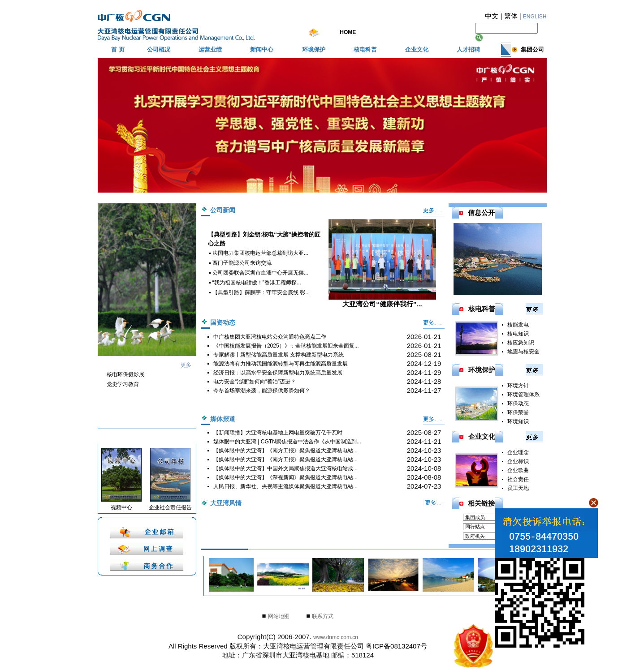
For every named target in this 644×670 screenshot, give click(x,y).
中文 (492, 16)
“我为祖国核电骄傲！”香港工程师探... (257, 283)
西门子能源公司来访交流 (242, 263)
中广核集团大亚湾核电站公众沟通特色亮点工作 (270, 337)
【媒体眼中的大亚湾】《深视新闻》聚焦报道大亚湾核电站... (285, 477)
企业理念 (518, 452)
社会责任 (518, 479)
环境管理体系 (523, 395)
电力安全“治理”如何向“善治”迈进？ (255, 382)
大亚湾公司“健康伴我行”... (382, 263)
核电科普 (365, 49)
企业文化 (417, 49)
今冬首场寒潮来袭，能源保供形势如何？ (262, 391)
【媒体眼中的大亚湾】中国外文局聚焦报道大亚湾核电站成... (285, 468)
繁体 (511, 16)
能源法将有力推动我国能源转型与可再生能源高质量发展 (281, 364)
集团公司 (532, 49)
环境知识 (518, 421)
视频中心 (121, 507)
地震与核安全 (523, 352)
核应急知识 (521, 343)
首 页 (118, 49)
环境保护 (314, 49)
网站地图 (279, 616)
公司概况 (159, 49)
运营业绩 (210, 49)
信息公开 (481, 213)
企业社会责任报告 (170, 507)
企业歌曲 (518, 470)
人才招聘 (468, 49)
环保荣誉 (518, 412)
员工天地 (518, 488)
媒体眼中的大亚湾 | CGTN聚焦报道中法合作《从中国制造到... (287, 442)
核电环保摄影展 (125, 374)
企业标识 (518, 461)
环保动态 (518, 404)
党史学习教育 (123, 384)
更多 (186, 365)
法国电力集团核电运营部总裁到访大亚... (260, 253)
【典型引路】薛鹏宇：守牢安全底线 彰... (261, 292)
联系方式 (323, 616)
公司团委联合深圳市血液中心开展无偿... (260, 273)
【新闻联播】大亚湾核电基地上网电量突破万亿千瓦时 (278, 433)
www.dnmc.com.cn (336, 637)
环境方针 (518, 386)
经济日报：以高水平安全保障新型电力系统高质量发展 (278, 373)
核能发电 (518, 325)
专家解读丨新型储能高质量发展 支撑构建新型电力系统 (279, 355)
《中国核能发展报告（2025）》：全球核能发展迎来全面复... (286, 346)
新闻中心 (262, 49)
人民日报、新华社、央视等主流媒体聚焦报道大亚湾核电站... (285, 486)
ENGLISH (535, 17)
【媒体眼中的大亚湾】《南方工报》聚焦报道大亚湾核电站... (285, 451)
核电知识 (518, 334)
